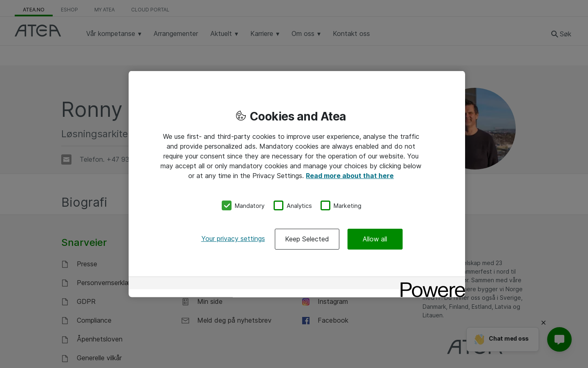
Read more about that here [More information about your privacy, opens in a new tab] (350, 175)
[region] (297, 184)
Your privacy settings (233, 239)
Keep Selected (307, 239)
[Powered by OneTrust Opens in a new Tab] (430, 284)
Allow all (375, 239)
